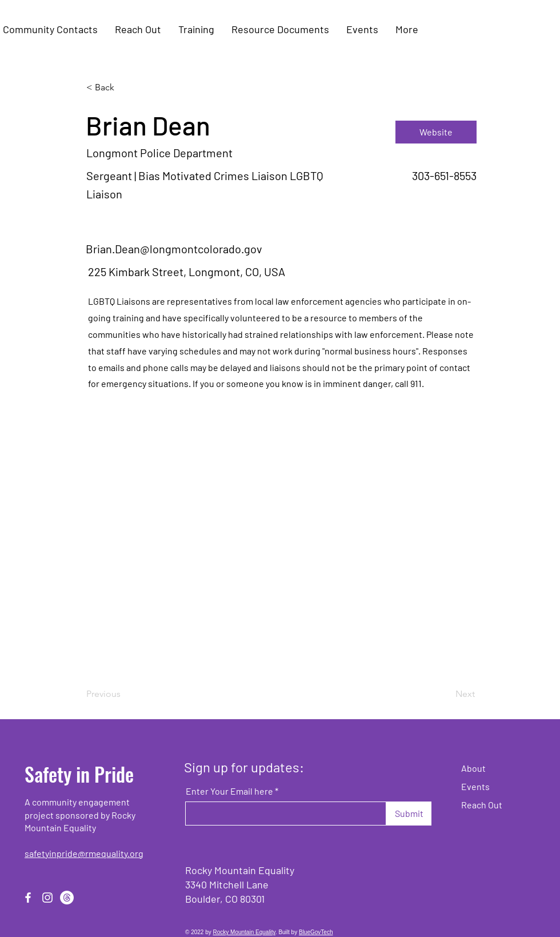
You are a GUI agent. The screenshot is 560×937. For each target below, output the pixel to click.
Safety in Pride (79, 774)
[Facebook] (28, 898)
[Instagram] (47, 898)
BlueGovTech (316, 932)
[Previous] (124, 694)
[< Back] (124, 87)
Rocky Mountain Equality (244, 932)
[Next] (446, 694)
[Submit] (409, 814)
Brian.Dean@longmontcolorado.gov (174, 249)
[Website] (436, 132)
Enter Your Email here (229, 791)
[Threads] (67, 898)
